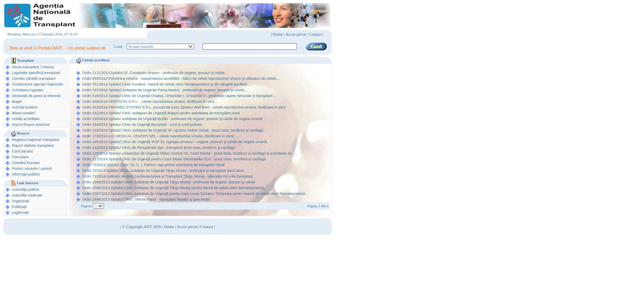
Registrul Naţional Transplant (36, 140)
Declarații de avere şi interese (36, 96)
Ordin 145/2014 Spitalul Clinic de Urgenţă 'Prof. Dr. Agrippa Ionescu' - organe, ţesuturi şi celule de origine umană (174, 142)
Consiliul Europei (26, 163)
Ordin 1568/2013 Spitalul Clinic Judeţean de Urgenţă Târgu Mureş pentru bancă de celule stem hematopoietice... (175, 188)
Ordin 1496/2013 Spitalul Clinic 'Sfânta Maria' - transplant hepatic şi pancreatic (146, 199)
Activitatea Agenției (28, 90)
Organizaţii (21, 201)
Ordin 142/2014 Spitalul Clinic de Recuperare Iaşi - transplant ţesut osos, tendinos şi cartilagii (159, 148)
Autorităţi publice (26, 190)
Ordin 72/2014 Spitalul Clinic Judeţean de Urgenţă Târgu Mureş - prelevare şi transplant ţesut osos (163, 171)
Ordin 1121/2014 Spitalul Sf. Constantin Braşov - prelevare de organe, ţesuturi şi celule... (155, 73)
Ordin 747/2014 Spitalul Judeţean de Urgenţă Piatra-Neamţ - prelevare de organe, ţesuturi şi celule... (165, 90)
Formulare (20, 157)
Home (278, 34)
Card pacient (22, 151)
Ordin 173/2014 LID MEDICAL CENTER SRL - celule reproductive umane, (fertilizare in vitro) (158, 136)
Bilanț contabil (23, 113)
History (48, 67)
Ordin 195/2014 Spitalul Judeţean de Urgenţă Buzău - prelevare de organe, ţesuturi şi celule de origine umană (172, 119)
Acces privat (296, 34)
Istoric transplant (25, 67)
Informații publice (26, 174)
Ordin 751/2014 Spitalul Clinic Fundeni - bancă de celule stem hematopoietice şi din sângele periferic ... (167, 84)
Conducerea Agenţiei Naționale (37, 84)
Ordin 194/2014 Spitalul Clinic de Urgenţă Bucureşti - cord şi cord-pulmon (142, 125)
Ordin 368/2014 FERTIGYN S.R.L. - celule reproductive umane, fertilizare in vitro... (150, 102)
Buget (17, 102)
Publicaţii (19, 207)
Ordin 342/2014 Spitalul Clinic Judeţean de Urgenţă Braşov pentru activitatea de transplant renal (161, 113)
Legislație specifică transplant (36, 73)
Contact (207, 227)
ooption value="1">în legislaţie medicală (160, 46)
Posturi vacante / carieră (32, 169)
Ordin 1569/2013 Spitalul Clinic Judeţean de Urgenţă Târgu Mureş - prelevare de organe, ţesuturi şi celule (169, 182)
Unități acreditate (26, 119)
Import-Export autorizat (31, 125)
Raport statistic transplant (33, 146)
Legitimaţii (20, 213)
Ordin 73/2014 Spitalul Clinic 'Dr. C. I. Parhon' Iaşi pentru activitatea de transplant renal (153, 165)
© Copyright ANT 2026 (142, 227)
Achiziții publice (25, 107)
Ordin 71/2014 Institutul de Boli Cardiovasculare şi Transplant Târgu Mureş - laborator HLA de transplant (167, 176)
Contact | (316, 34)
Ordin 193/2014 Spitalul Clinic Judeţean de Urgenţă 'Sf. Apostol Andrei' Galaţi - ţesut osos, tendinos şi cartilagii (173, 130)
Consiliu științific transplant (34, 79)
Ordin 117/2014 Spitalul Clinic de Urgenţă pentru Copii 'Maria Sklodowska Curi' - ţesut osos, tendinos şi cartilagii (174, 159)
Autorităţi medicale (27, 195)
